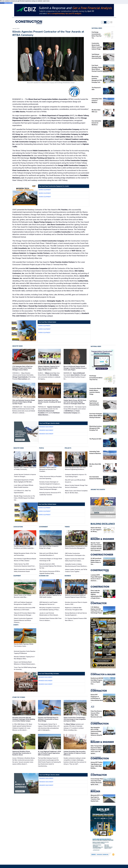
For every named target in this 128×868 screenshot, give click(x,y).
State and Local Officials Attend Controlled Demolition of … (49, 554)
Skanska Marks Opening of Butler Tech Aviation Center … (24, 645)
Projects (68, 448)
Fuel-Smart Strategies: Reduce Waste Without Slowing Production (96, 416)
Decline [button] (2, 3)
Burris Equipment (45, 190)
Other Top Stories (19, 697)
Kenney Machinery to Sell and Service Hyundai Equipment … (76, 614)
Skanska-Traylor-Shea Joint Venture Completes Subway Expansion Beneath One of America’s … (96, 547)
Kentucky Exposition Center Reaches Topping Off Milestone (25, 652)
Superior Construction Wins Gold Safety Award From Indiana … (75, 560)
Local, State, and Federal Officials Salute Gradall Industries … (24, 486)
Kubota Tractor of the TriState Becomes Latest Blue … (23, 596)
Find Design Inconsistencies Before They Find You (96, 378)
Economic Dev (44, 576)
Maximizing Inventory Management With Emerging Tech (95, 428)
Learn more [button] (46, 1)
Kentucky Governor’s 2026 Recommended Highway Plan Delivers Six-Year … (50, 566)
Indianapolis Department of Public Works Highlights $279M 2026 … (24, 481)
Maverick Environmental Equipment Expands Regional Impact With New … (76, 596)
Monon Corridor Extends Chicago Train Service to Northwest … (76, 486)
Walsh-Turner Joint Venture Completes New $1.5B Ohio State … (76, 492)
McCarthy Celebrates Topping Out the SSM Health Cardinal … (50, 596)
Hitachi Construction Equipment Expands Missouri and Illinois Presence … (23, 620)
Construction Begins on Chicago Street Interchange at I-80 (51, 560)
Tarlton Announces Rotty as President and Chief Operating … (50, 478)
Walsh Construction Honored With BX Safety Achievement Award (25, 570)
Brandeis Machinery (46, 427)
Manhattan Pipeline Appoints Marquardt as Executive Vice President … (48, 469)
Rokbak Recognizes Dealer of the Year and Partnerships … (25, 554)
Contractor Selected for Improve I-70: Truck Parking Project (76, 476)
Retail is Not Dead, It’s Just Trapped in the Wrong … (96, 530)
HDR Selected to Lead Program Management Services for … (48, 603)
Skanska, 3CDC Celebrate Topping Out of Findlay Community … (25, 468)
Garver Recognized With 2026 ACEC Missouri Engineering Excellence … (75, 468)
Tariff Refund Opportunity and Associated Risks (97, 56)
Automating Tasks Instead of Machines (97, 101)
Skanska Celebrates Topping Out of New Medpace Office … (24, 658)
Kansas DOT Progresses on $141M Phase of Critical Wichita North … (97, 698)
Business (68, 576)
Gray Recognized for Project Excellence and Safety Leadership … (24, 547)
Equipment (17, 576)
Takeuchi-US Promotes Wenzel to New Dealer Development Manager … (51, 488)
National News (97, 28)
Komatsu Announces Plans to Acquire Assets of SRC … (76, 603)
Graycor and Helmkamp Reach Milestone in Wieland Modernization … (25, 663)
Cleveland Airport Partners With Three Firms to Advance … (50, 619)
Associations (18, 527)
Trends (67, 527)
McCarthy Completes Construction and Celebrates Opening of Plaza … (50, 609)
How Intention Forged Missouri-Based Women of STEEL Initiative (25, 560)
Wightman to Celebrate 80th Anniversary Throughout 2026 (74, 609)
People (41, 448)
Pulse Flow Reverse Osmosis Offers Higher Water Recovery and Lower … (96, 715)
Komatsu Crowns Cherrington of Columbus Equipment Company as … (50, 483)
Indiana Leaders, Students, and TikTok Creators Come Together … (76, 571)
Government (43, 527)
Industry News (18, 346)
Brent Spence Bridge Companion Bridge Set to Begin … (49, 547)
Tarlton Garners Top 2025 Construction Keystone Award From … (25, 565)
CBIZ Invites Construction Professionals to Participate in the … (76, 554)
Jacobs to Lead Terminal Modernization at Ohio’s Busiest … (49, 614)
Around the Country (98, 490)
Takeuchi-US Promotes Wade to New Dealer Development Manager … (25, 614)
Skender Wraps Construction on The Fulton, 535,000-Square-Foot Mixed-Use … (24, 498)
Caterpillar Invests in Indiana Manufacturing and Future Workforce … (76, 565)
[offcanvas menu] (111, 22)
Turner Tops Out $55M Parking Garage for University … (25, 668)
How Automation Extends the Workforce (96, 123)
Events (16, 625)
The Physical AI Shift (95, 439)
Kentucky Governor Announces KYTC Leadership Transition (50, 494)
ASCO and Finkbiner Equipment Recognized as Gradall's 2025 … (23, 603)
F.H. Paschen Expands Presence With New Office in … (76, 619)
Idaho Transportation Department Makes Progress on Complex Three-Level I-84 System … (97, 750)
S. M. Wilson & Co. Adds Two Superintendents (22, 492)
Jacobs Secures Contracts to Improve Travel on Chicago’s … (25, 476)
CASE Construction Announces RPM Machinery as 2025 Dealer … (25, 609)
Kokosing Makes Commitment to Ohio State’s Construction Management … (76, 547)
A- (103, 22)
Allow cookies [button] (8, 3)
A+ (108, 22)
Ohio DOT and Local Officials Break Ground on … (75, 481)
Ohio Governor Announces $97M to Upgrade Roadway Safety (50, 572)
